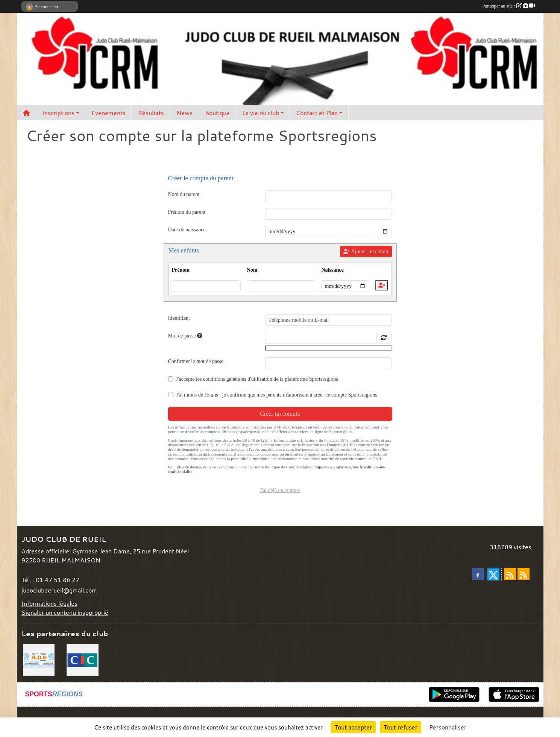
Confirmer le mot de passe (196, 361)
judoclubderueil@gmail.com (59, 590)
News (184, 113)
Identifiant (179, 318)
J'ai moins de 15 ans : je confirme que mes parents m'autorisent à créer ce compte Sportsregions (277, 395)
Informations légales (49, 603)
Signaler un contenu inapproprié (65, 612)
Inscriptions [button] (58, 113)
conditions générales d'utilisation (238, 379)
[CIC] (83, 659)
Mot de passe (185, 336)
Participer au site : (509, 6)
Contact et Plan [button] (317, 113)
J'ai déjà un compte (280, 490)
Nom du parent (184, 194)
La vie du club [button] (261, 113)
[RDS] (39, 659)
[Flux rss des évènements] (524, 574)
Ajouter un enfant (366, 251)
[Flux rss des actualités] (510, 574)
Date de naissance (187, 230)
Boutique (217, 113)
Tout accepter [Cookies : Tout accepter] (353, 727)
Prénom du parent (187, 212)
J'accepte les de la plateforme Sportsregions (257, 379)
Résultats (151, 113)
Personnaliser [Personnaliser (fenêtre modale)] (448, 727)
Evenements (109, 113)
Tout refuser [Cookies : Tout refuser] (401, 727)
